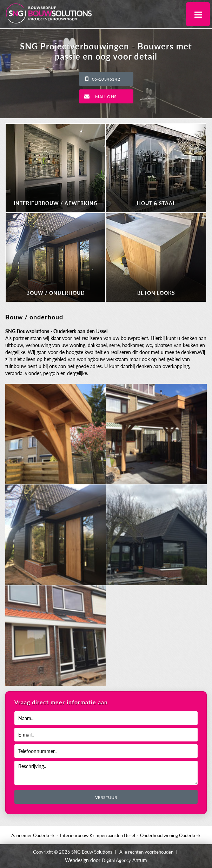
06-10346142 (106, 79)
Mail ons (106, 97)
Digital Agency (116, 860)
